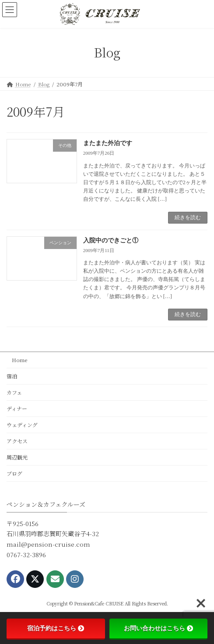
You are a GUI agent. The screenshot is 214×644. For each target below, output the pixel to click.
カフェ (14, 392)
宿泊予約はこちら (56, 628)
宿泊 (12, 376)
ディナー (17, 408)
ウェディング (22, 425)
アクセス (17, 441)
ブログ (14, 473)
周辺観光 (17, 457)
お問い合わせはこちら (158, 628)
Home (17, 360)
